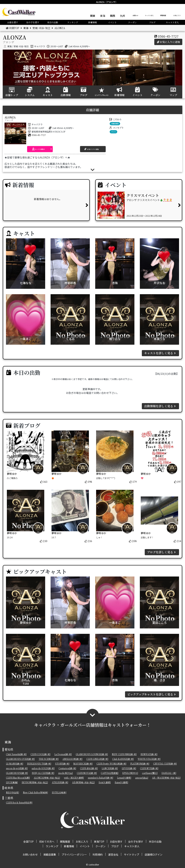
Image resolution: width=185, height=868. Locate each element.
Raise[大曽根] (121, 782)
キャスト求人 (149, 15)
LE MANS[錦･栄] (15, 764)
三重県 (9, 798)
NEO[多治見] (12, 792)
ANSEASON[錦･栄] (72, 759)
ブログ (152, 22)
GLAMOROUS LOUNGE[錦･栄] (92, 754)
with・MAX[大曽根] (74, 778)
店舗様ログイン (154, 854)
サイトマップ (132, 854)
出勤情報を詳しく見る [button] (160, 406)
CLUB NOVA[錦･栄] (87, 773)
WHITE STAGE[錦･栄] (149, 759)
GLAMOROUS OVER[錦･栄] (20, 759)
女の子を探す (33, 22)
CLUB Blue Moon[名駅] (18, 778)
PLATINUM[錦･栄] (140, 764)
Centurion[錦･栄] (67, 768)
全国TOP (135, 15)
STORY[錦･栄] (62, 764)
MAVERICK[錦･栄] (83, 764)
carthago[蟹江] (150, 773)
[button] (40, 149)
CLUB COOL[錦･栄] (40, 754)
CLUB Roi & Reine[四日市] (19, 802)
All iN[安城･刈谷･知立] (83, 782)
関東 (93, 16)
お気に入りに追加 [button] (168, 42)
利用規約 (98, 854)
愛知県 (9, 749)
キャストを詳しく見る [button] (160, 353)
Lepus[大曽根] (124, 778)
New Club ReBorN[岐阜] (35, 792)
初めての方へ (47, 842)
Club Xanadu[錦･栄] (16, 754)
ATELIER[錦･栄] (60, 782)
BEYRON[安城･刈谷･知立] (35, 782)
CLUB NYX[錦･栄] (149, 768)
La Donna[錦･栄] (63, 754)
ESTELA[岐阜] (59, 792)
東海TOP (99, 842)
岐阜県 (9, 788)
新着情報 (92, 22)
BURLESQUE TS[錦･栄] (39, 764)
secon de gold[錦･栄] (17, 768)
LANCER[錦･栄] (110, 768)
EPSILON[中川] (130, 773)
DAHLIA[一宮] (169, 773)
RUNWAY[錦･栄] (149, 754)
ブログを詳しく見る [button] (162, 552)
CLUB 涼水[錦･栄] (89, 768)
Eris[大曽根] (105, 782)
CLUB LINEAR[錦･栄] (97, 759)
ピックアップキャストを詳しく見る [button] (152, 694)
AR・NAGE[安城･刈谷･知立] (166, 778)
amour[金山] (142, 778)
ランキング (73, 22)
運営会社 (113, 854)
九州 (122, 16)
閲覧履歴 (163, 15)
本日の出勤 (53, 22)
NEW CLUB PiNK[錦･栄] (124, 754)
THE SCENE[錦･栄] (49, 759)
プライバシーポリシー (74, 854)
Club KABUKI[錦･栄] (123, 759)
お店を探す (13, 22)
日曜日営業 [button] (115, 124)
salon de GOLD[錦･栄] (43, 768)
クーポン (132, 22)
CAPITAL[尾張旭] (110, 773)
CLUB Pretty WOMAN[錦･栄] (111, 764)
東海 (103, 16)
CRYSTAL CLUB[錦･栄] (165, 764)
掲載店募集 (50, 854)
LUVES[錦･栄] (129, 768)
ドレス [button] (113, 132)
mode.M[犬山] (65, 773)
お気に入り (177, 15)
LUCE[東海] (12, 782)
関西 (113, 16)
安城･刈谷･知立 (41, 28)
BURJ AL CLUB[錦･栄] (43, 773)
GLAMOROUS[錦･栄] (17, 773)
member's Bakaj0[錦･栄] (100, 778)
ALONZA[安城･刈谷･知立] (47, 778)
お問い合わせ (30, 854)
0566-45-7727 (168, 36)
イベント (112, 22)
